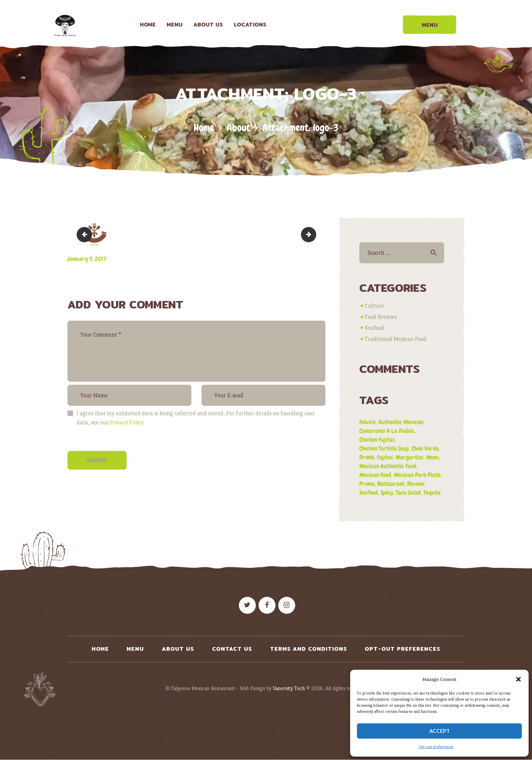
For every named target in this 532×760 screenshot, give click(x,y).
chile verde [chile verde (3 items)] (425, 448)
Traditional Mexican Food (396, 339)
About (238, 128)
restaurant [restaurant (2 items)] (391, 484)
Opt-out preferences (436, 747)
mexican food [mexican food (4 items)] (375, 475)
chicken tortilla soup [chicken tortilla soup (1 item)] (384, 448)
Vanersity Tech (289, 688)
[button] (518, 679)
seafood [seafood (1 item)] (369, 492)
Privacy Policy (127, 423)
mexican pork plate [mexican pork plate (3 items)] (417, 475)
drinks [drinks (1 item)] (367, 457)
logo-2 (86, 234)
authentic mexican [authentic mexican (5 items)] (401, 422)
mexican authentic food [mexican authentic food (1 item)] (388, 466)
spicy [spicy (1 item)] (387, 492)
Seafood (374, 328)
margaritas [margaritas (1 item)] (410, 457)
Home (204, 128)
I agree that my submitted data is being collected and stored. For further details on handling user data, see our (196, 418)
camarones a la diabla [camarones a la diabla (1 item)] (387, 431)
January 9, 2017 (87, 259)
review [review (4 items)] (416, 484)
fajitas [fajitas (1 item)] (385, 457)
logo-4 (313, 234)
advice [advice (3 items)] (367, 422)
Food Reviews (381, 317)
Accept (440, 731)
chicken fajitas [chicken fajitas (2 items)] (377, 440)
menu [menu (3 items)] (433, 457)
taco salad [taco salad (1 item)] (408, 492)
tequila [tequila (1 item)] (432, 492)
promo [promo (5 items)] (367, 484)
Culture (374, 306)
